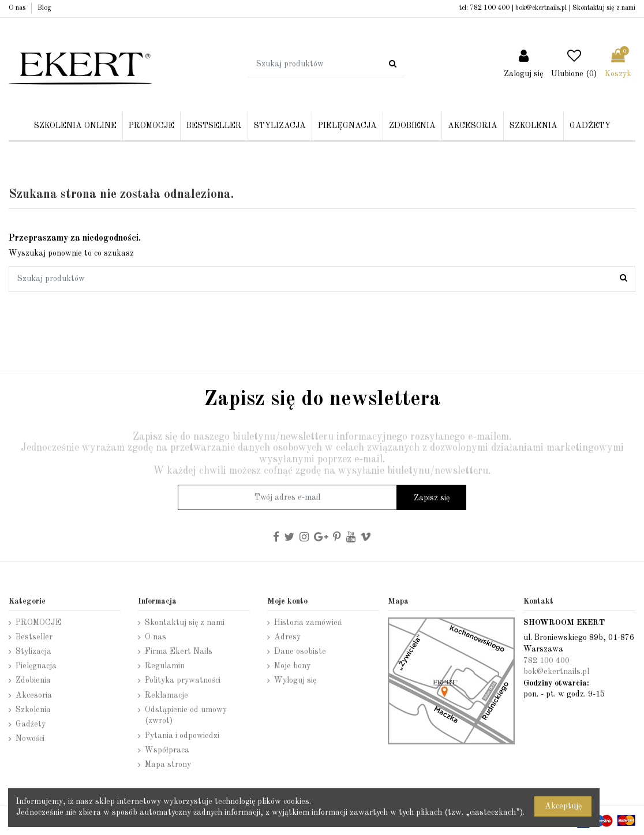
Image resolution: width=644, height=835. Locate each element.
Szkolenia (33, 710)
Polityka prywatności (183, 680)
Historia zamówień (308, 623)
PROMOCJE (38, 623)
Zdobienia (33, 680)
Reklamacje (166, 695)
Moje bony (292, 666)
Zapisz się (432, 498)
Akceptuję (563, 806)
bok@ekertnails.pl (541, 8)
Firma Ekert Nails (179, 651)
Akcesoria (34, 695)
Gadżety (31, 724)
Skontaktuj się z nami (604, 8)
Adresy (287, 637)
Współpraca (167, 750)
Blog (44, 8)
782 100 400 (490, 8)
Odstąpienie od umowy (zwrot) (186, 716)
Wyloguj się (295, 680)
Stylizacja (33, 651)
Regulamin (165, 666)
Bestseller (34, 637)
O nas (18, 8)
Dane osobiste (300, 651)
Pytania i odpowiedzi (182, 736)
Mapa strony (168, 765)
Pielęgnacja (36, 666)
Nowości (30, 739)
